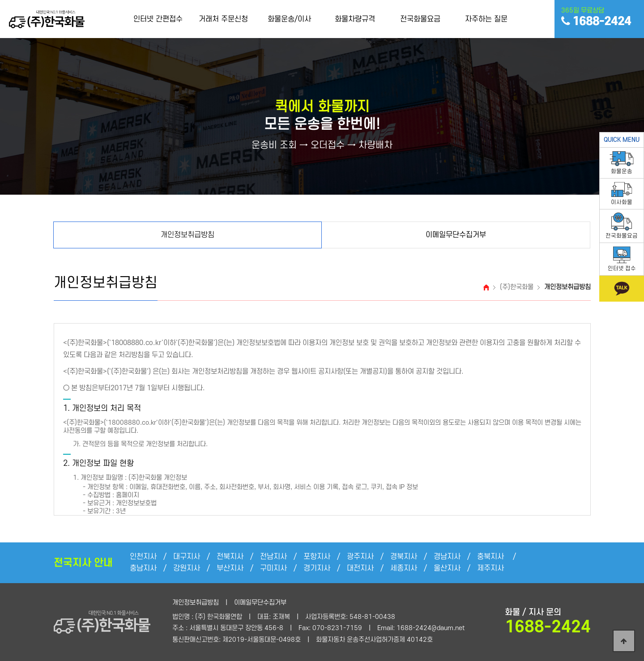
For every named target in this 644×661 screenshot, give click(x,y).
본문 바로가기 (0, 0)
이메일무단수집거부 (260, 603)
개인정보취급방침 (196, 603)
